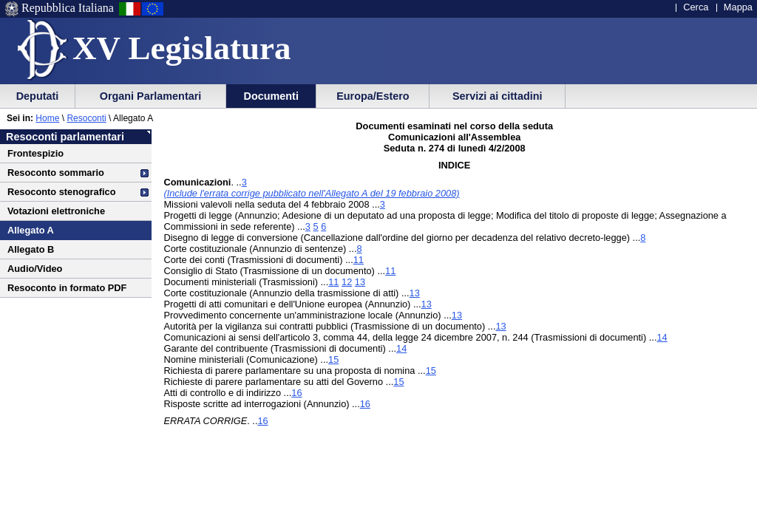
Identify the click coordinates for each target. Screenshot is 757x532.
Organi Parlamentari (151, 96)
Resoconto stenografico (61, 192)
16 (296, 393)
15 (333, 359)
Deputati (38, 96)
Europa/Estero (373, 96)
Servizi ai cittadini (498, 96)
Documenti (271, 96)
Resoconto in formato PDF (67, 288)
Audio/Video (35, 269)
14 (662, 337)
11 (359, 260)
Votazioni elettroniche (56, 211)
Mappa (738, 7)
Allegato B (31, 249)
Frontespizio (35, 153)
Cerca (696, 7)
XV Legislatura (181, 48)
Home (47, 118)
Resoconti (86, 118)
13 (360, 282)
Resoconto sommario (56, 173)
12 (347, 282)
